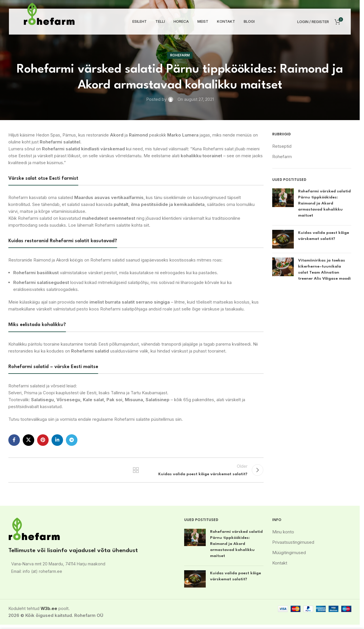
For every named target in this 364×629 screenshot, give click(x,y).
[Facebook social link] (14, 440)
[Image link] (34, 533)
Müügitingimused (289, 557)
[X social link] (28, 440)
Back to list (136, 472)
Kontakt (280, 567)
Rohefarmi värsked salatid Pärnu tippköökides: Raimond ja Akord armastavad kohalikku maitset (324, 203)
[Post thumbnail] (283, 205)
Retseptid (282, 146)
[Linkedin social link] (57, 440)
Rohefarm (180, 55)
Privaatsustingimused (293, 546)
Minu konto (283, 536)
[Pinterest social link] (43, 440)
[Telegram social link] (72, 440)
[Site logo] (49, 13)
